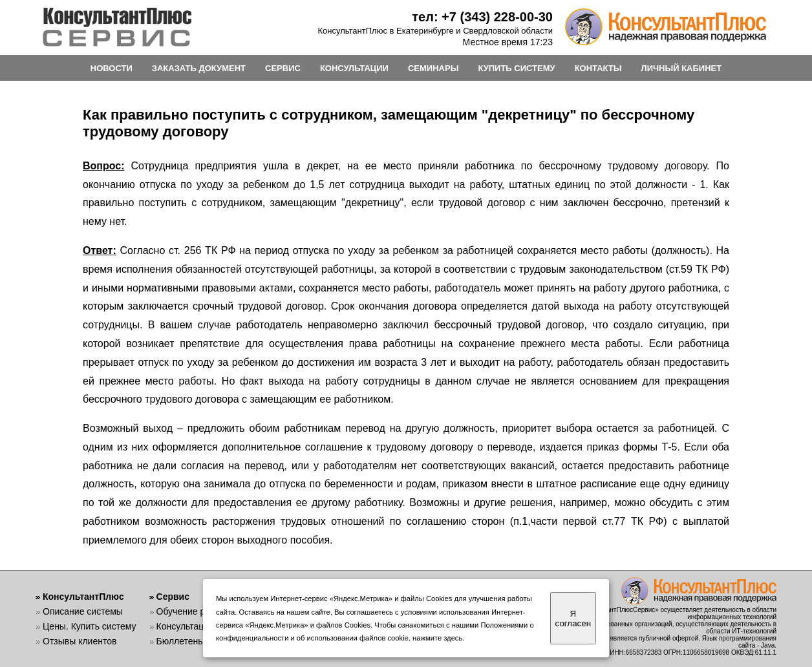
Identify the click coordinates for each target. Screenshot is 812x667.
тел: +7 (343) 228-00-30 (482, 17)
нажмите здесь (437, 638)
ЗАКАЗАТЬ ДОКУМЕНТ (199, 68)
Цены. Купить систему (90, 626)
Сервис (173, 597)
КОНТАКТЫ (598, 68)
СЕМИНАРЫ (433, 68)
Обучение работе (193, 611)
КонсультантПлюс (83, 597)
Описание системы (83, 611)
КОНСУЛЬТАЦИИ (354, 68)
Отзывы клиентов (80, 641)
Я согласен (573, 619)
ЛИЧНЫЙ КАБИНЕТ (682, 68)
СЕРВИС (283, 68)
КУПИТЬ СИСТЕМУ (516, 68)
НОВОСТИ (112, 68)
